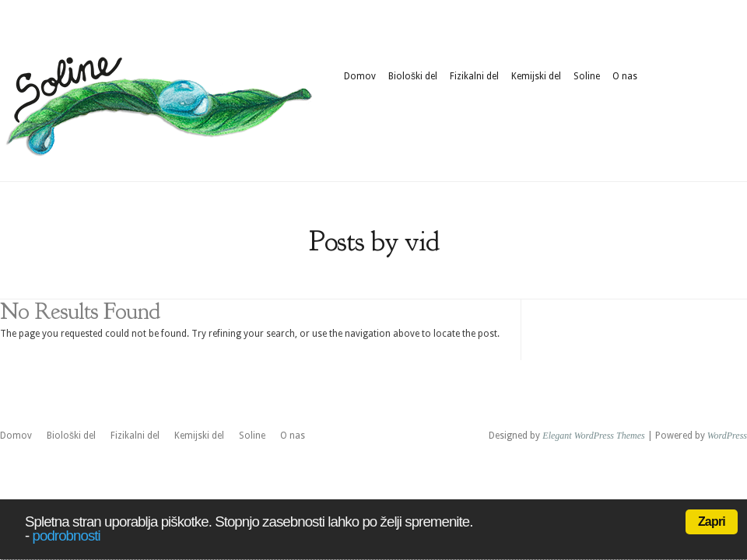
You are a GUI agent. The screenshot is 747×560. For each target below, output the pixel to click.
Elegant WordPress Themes (593, 436)
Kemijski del (536, 76)
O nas (625, 76)
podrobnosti (67, 535)
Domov (360, 76)
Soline (587, 76)
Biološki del (413, 76)
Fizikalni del (474, 76)
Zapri (712, 521)
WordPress (727, 436)
